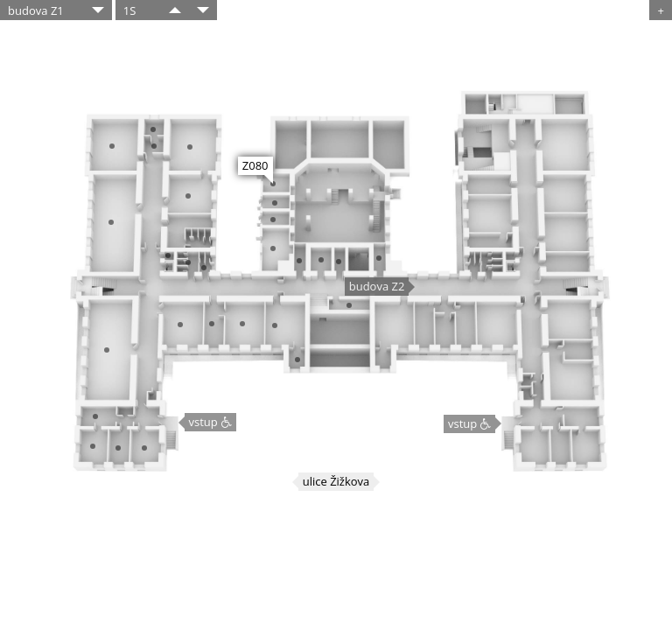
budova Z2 (377, 286)
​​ (175, 10)
